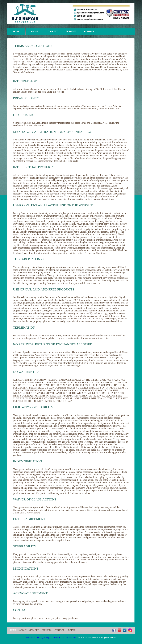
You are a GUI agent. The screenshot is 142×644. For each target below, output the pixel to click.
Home (16, 31)
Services (71, 31)
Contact (89, 31)
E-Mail (72, 630)
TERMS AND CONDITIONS (64, 637)
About (35, 31)
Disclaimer (31, 637)
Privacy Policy (43, 637)
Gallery (53, 31)
